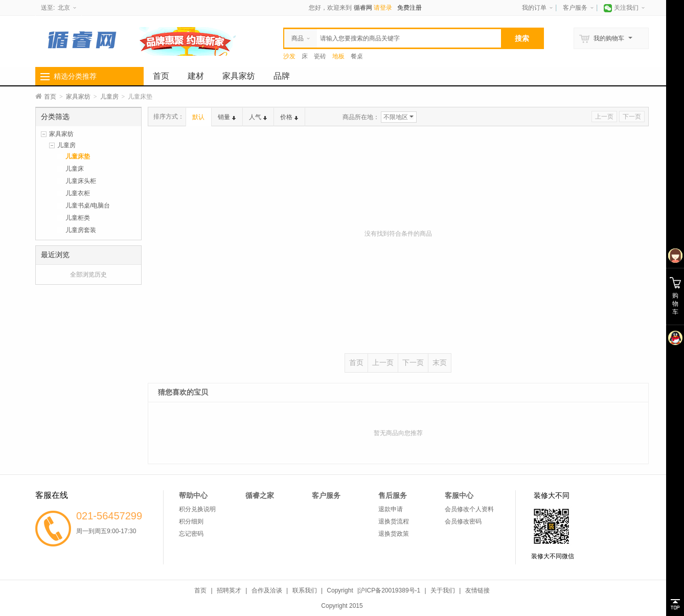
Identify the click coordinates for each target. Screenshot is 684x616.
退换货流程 (394, 521)
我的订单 (534, 8)
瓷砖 (320, 56)
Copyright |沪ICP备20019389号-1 (373, 590)
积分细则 (191, 521)
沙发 (289, 56)
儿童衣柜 (78, 193)
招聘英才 (229, 590)
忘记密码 (191, 534)
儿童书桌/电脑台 (88, 206)
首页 (161, 76)
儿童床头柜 (81, 181)
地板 (338, 56)
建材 (196, 76)
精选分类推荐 (75, 76)
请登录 (383, 8)
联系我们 (305, 590)
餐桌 (357, 56)
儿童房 (109, 97)
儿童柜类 (78, 218)
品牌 (282, 76)
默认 (198, 117)
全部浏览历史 (88, 275)
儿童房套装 (81, 230)
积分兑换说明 (197, 509)
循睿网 (363, 8)
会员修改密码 (463, 521)
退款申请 (391, 509)
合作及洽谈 (267, 590)
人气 (258, 117)
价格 (289, 117)
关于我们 (443, 590)
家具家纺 (239, 76)
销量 (227, 117)
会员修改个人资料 (469, 509)
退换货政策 (394, 534)
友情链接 (477, 590)
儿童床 (75, 169)
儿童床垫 (78, 156)
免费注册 (409, 8)
